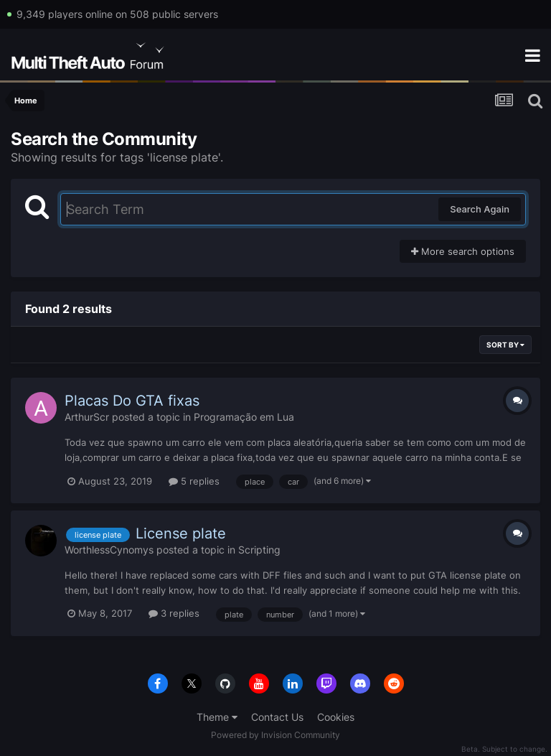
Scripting (259, 550)
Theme (217, 717)
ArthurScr (87, 417)
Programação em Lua (244, 417)
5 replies (194, 481)
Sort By (505, 345)
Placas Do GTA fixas (132, 401)
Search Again (480, 209)
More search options (463, 251)
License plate (181, 533)
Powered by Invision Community (275, 735)
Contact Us (277, 717)
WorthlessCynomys (109, 550)
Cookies (336, 717)
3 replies (174, 613)
